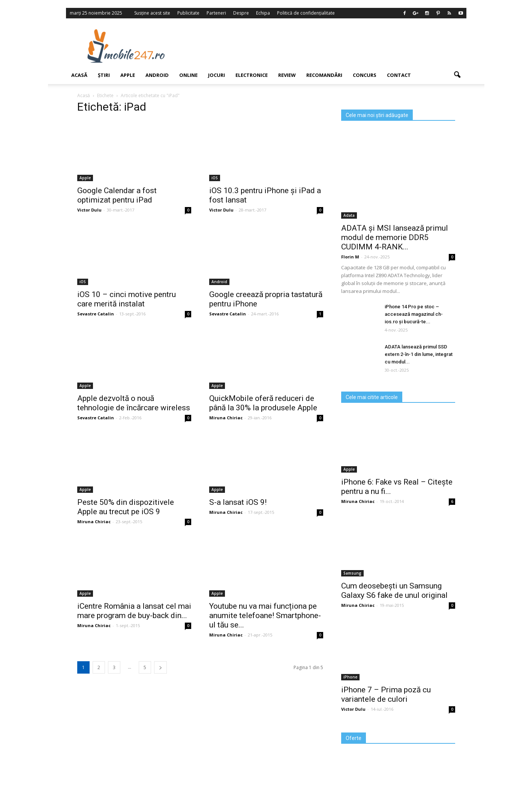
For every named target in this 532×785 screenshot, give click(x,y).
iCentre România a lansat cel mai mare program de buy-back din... (134, 611)
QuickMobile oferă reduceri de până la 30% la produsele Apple (263, 403)
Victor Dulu (89, 210)
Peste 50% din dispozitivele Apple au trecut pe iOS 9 (126, 507)
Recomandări (324, 75)
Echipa (263, 13)
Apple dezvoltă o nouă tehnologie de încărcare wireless (134, 403)
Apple (128, 75)
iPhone (350, 677)
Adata (349, 215)
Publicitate (188, 13)
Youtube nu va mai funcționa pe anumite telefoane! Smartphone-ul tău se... (265, 615)
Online (188, 75)
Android (157, 75)
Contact (399, 75)
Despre (241, 13)
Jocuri (217, 75)
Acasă (79, 75)
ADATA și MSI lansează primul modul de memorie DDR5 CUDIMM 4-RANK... (395, 237)
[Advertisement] (327, 46)
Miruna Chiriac (226, 418)
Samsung (352, 573)
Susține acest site (152, 13)
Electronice (252, 75)
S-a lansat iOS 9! (238, 502)
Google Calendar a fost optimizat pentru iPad (117, 195)
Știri (104, 75)
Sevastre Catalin (96, 314)
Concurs (365, 75)
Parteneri (216, 13)
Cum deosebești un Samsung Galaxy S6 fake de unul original (394, 591)
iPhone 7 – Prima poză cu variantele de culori (386, 694)
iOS (215, 178)
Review (287, 75)
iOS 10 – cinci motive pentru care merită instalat (127, 299)
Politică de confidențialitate (306, 13)
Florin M (350, 257)
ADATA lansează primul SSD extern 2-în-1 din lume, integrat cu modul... (419, 354)
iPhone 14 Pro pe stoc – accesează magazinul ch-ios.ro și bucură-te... (414, 314)
